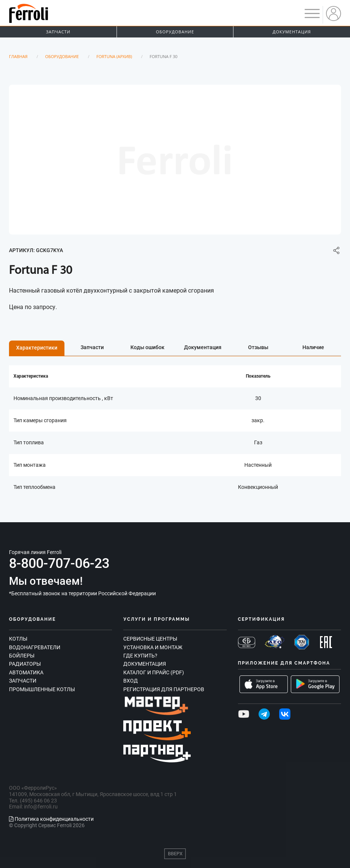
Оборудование (175, 32)
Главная (18, 56)
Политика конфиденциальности (51, 819)
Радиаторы (25, 664)
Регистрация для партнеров (164, 689)
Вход (131, 681)
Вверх (175, 854)
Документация (145, 664)
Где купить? (140, 656)
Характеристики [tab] (37, 348)
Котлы (18, 639)
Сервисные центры (150, 639)
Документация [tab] (203, 347)
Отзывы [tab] (258, 347)
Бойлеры (22, 656)
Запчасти (58, 32)
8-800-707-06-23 (59, 563)
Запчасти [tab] (92, 347)
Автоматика (26, 672)
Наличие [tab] (313, 347)
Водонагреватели (35, 647)
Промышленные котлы (42, 689)
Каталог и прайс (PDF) (154, 672)
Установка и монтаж (153, 647)
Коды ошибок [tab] (147, 347)
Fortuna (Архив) (114, 56)
